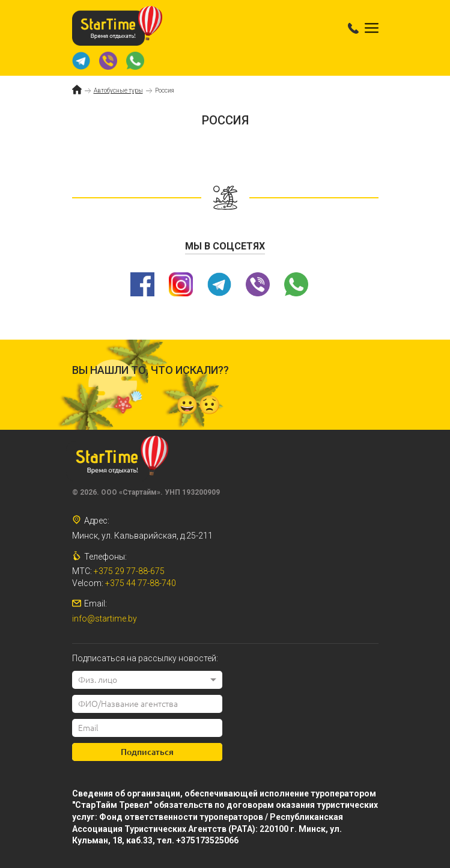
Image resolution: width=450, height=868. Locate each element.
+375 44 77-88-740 (141, 583)
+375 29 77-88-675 (129, 571)
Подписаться (147, 752)
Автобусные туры (118, 90)
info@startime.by (105, 619)
